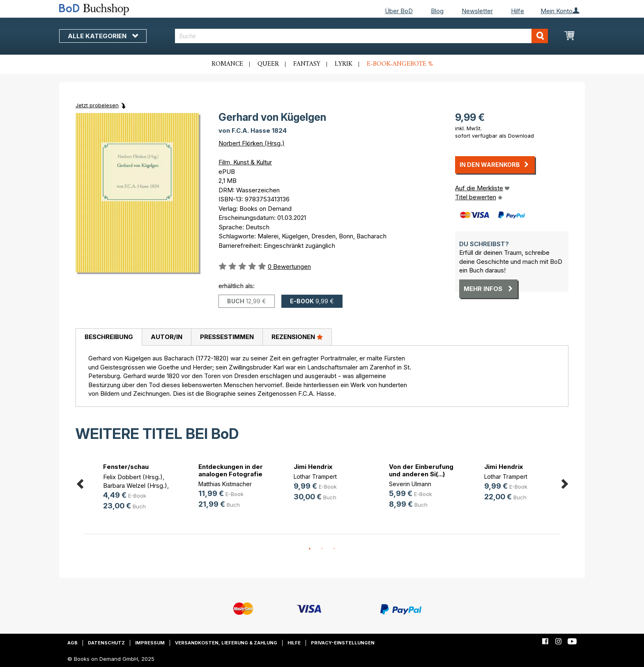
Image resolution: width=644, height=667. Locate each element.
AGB (72, 643)
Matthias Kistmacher (225, 484)
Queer (268, 64)
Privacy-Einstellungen (343, 643)
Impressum (150, 643)
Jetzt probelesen (97, 105)
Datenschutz (106, 643)
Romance (227, 64)
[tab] (109, 337)
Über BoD (399, 11)
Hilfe (517, 11)
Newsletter (477, 11)
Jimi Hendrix (313, 467)
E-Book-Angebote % (400, 64)
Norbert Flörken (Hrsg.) (252, 143)
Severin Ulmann (410, 484)
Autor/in (167, 337)
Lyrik (344, 64)
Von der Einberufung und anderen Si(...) (421, 470)
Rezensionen (297, 337)
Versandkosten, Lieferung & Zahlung (226, 643)
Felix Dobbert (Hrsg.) (133, 477)
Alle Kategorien (103, 36)
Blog (437, 11)
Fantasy (307, 64)
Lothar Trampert (315, 477)
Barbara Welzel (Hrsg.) (135, 486)
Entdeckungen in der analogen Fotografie (231, 470)
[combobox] (362, 36)
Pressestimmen (227, 337)
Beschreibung (109, 337)
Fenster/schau (126, 467)
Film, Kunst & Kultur (245, 162)
